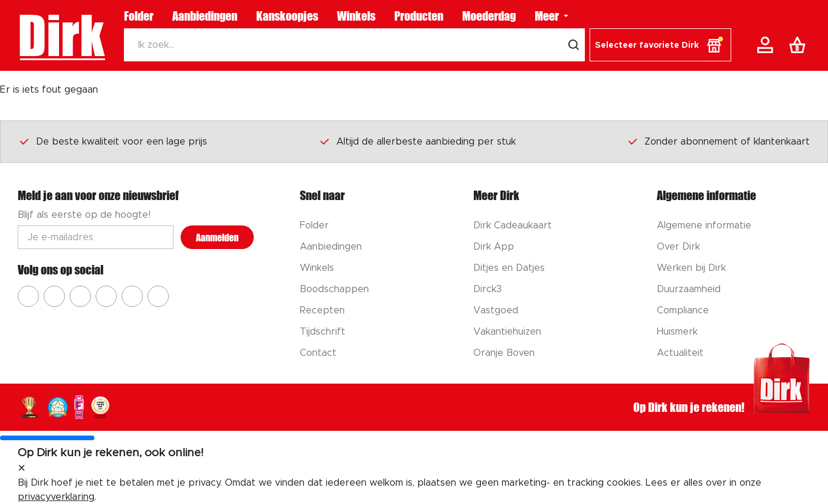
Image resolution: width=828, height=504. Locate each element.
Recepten (322, 310)
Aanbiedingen (205, 16)
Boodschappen (334, 289)
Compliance (683, 310)
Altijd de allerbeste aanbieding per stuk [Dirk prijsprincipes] (417, 141)
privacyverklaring (56, 497)
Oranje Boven (504, 353)
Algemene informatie (704, 225)
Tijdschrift (323, 332)
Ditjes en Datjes (509, 268)
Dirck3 (487, 289)
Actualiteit (680, 353)
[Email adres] (96, 237)
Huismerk (677, 332)
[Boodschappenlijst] (800, 45)
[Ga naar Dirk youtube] (80, 296)
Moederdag (489, 16)
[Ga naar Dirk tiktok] (132, 296)
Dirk (61, 35)
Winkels (356, 16)
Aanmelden (217, 238)
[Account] (767, 45)
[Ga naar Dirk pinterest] (106, 296)
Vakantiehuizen (507, 332)
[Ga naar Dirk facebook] (28, 296)
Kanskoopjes (287, 16)
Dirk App (494, 247)
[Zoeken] (343, 45)
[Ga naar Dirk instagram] (54, 296)
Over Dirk (678, 247)
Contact (318, 353)
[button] (660, 45)
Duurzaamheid (689, 289)
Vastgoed (496, 310)
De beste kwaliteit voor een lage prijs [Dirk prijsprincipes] (113, 141)
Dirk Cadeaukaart (513, 225)
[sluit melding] (22, 469)
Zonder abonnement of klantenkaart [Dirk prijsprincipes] (718, 141)
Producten (419, 16)
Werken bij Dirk (691, 268)
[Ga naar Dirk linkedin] (158, 296)
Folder (139, 16)
